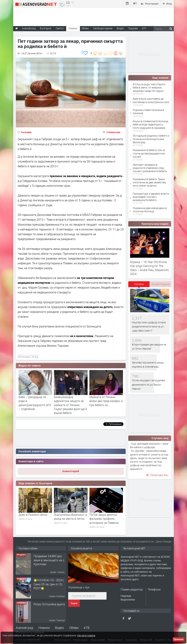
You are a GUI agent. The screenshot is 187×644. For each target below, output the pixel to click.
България (26, 132)
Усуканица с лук (79, 587)
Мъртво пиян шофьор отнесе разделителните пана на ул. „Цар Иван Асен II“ (149, 327)
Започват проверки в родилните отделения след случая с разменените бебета (150, 168)
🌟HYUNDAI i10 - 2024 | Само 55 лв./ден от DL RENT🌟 (49, 584)
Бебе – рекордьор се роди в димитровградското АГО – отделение (35, 403)
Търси (74, 603)
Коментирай (71, 471)
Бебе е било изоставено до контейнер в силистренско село (151, 100)
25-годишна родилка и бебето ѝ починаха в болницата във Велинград (151, 139)
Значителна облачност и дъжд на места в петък (70, 517)
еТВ (87, 628)
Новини (73, 28)
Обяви (74, 628)
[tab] (139, 285)
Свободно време (103, 28)
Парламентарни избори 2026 (32, 34)
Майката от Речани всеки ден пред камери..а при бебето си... (106, 401)
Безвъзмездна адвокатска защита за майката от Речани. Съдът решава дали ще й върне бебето (70, 405)
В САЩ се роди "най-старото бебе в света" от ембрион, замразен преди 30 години (149, 87)
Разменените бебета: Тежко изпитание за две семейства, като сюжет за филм (150, 182)
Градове (133, 28)
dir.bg (35, 357)
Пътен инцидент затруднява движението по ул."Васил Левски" (148, 385)
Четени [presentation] (139, 284)
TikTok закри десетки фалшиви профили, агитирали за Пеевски (104, 519)
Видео (59, 628)
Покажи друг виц (157, 475)
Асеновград (24, 628)
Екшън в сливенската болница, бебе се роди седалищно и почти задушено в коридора (151, 124)
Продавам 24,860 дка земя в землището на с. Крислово (49, 560)
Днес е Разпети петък (33, 515)
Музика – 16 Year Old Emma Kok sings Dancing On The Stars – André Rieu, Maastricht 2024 (149, 268)
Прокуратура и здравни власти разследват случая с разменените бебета (151, 197)
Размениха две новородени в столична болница (150, 210)
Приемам (179, 639)
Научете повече (86, 635)
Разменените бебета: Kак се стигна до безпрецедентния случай (149, 153)
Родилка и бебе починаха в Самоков (148, 112)
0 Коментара (113, 132)
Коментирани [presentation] (161, 284)
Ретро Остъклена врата (49, 604)
